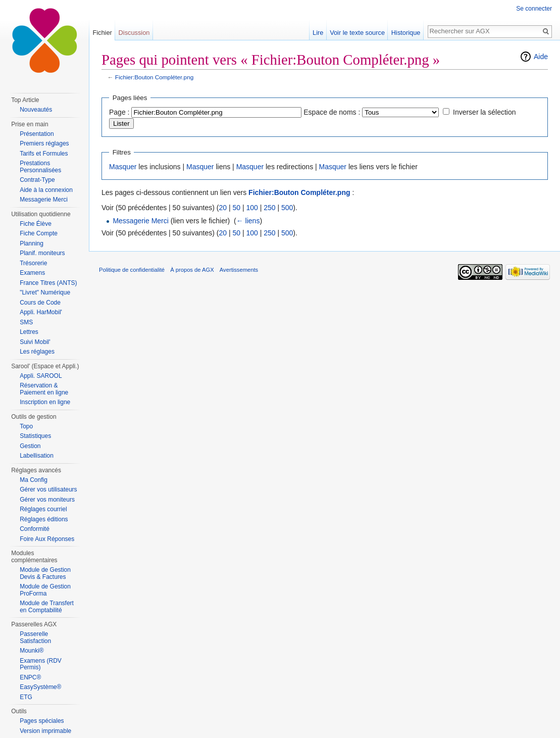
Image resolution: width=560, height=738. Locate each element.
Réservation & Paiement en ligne (44, 389)
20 (223, 208)
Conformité (35, 529)
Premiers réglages (44, 143)
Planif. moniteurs (42, 253)
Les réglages (37, 352)
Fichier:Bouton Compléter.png (154, 77)
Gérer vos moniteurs (47, 500)
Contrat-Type (37, 180)
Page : (119, 112)
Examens (32, 273)
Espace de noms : (332, 112)
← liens (248, 221)
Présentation (37, 134)
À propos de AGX (192, 270)
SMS (26, 322)
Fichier (102, 33)
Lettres (29, 332)
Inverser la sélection (485, 112)
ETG (26, 697)
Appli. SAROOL (41, 376)
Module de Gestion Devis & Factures (45, 573)
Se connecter (534, 9)
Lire (318, 33)
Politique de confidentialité (132, 270)
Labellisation (37, 456)
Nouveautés (36, 110)
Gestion (30, 446)
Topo (26, 426)
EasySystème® (40, 687)
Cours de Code (40, 303)
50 (236, 208)
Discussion (134, 33)
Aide (541, 57)
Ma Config (34, 480)
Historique (406, 33)
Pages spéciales (42, 721)
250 (269, 208)
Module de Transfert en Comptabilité (47, 607)
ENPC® (30, 677)
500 (287, 208)
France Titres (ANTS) (48, 283)
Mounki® (32, 651)
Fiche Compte (39, 233)
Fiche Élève (36, 224)
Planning (32, 243)
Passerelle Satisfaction (35, 637)
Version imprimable (45, 731)
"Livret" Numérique (45, 292)
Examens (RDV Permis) (41, 664)
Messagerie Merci (140, 221)
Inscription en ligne (45, 402)
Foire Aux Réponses (47, 539)
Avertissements (239, 270)
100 (252, 208)
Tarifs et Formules (44, 154)
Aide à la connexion (46, 190)
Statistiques (35, 436)
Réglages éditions (44, 519)
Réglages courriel (43, 509)
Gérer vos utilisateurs (48, 489)
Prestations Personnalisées (40, 167)
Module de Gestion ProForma (45, 590)
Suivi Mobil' (35, 342)
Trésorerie (33, 263)
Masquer (123, 167)
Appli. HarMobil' (41, 312)
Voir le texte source (357, 33)
